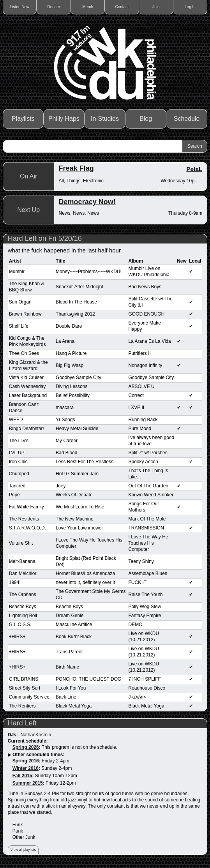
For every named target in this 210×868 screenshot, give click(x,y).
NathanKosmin (36, 735)
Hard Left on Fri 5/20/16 (45, 238)
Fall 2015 (22, 776)
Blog (146, 119)
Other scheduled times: (38, 755)
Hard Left (22, 723)
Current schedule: (28, 741)
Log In (190, 7)
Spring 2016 (26, 761)
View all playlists (23, 850)
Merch (88, 7)
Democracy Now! (87, 202)
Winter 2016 (26, 768)
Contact (122, 7)
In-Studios (105, 119)
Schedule (187, 119)
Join (156, 7)
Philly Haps (64, 119)
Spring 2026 (26, 747)
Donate (54, 7)
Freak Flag (76, 168)
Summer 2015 (28, 783)
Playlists (23, 119)
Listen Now (20, 7)
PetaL (194, 169)
